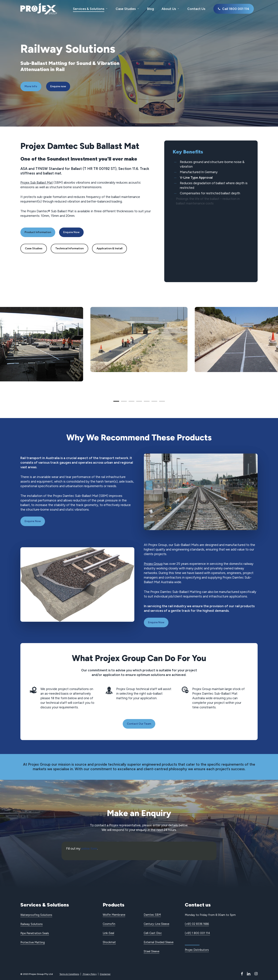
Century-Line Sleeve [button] (156, 924)
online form (89, 848)
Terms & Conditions (69, 974)
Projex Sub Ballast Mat (37, 182)
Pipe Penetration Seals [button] (35, 933)
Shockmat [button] (109, 942)
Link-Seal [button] (108, 933)
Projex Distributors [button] (197, 950)
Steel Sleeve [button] (151, 951)
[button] (31, 86)
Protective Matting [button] (33, 942)
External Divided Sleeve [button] (159, 942)
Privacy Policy (89, 974)
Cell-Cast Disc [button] (153, 933)
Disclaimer (105, 974)
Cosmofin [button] (109, 924)
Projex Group (153, 564)
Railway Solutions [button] (32, 924)
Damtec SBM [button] (152, 915)
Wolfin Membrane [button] (114, 915)
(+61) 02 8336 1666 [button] (197, 924)
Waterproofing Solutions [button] (36, 915)
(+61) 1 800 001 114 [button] (197, 933)
